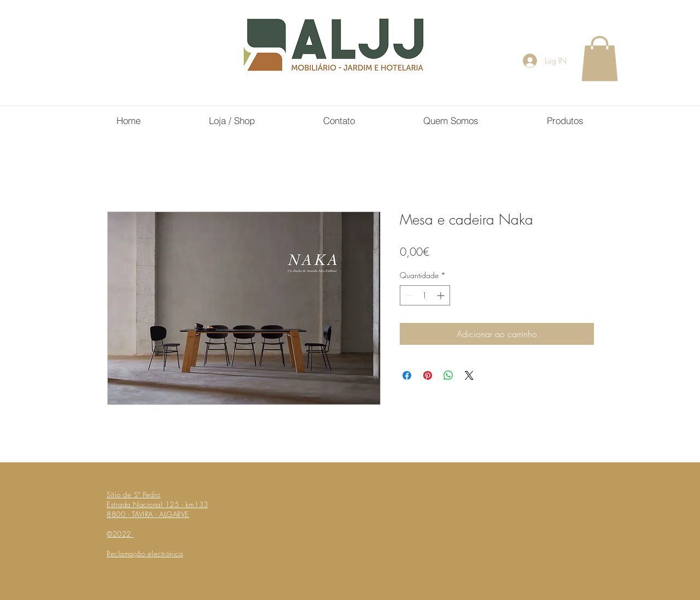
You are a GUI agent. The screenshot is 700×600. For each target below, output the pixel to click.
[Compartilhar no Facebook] (407, 375)
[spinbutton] (425, 295)
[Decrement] (408, 295)
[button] (600, 58)
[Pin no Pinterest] (428, 375)
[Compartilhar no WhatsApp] (448, 375)
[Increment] (442, 295)
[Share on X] (469, 375)
